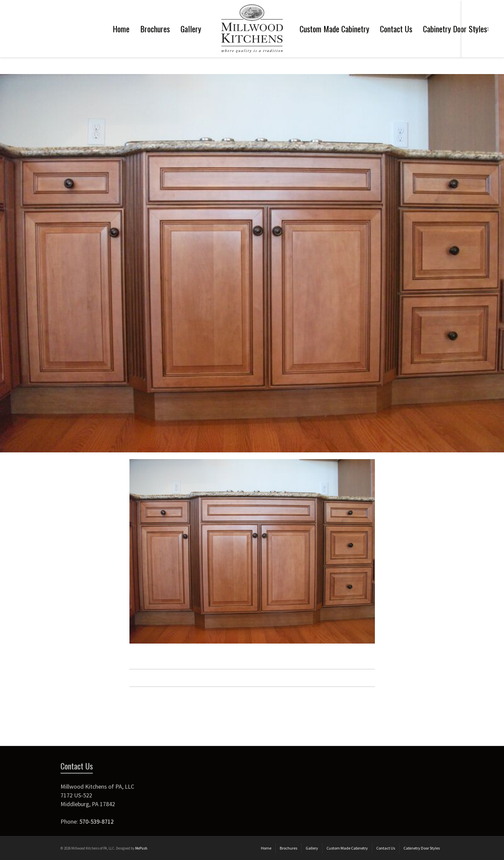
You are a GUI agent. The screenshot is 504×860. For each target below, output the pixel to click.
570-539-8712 (96, 821)
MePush (141, 848)
